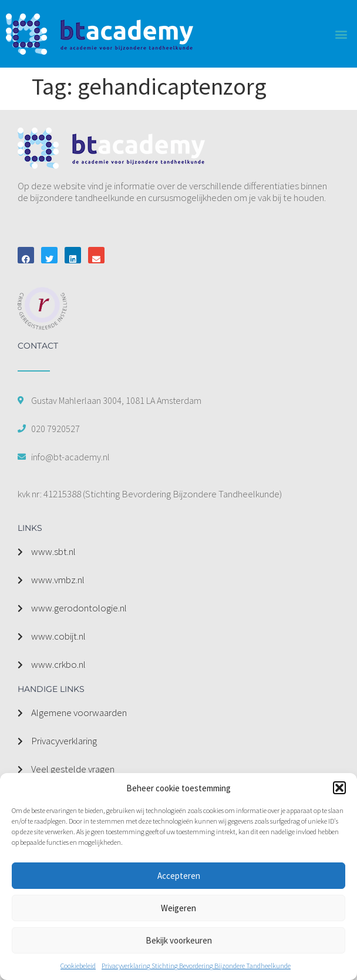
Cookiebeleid (78, 966)
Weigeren (178, 908)
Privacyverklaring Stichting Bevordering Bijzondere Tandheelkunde (196, 966)
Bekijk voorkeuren (179, 940)
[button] (339, 788)
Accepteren (179, 876)
